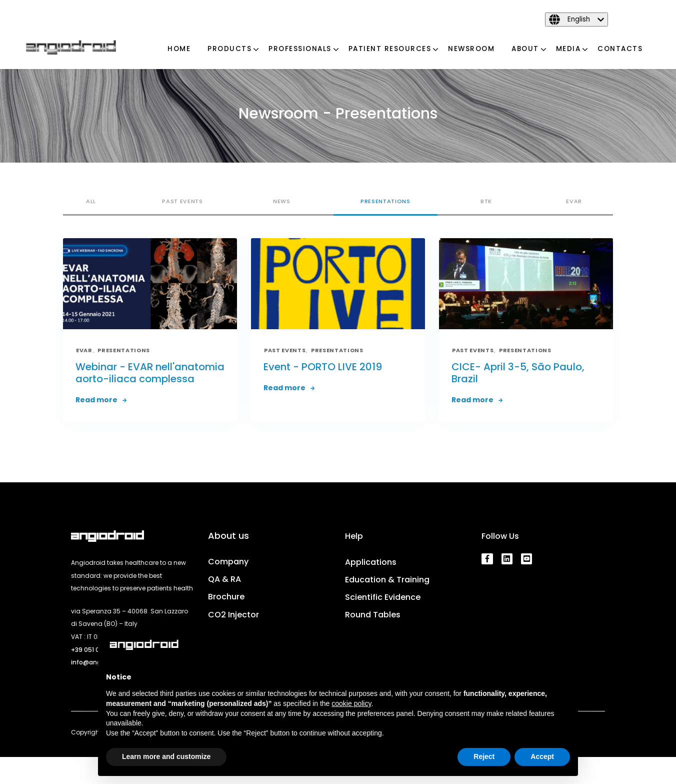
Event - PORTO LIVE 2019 (323, 367)
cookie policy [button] (351, 703)
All (91, 201)
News (282, 201)
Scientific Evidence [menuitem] (383, 597)
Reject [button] (484, 756)
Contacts (620, 49)
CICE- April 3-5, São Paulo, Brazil (518, 373)
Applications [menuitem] (371, 562)
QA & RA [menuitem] (224, 579)
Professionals (300, 49)
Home (179, 49)
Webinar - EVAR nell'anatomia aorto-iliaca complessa (150, 373)
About (525, 49)
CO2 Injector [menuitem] (233, 615)
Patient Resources (390, 49)
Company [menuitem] (228, 562)
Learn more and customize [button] (166, 756)
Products (229, 49)
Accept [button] (542, 756)
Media (568, 49)
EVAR (574, 201)
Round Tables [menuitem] (373, 615)
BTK (486, 201)
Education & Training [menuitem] (387, 580)
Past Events (182, 201)
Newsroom (471, 49)
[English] (576, 20)
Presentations (385, 201)
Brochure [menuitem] (226, 597)
